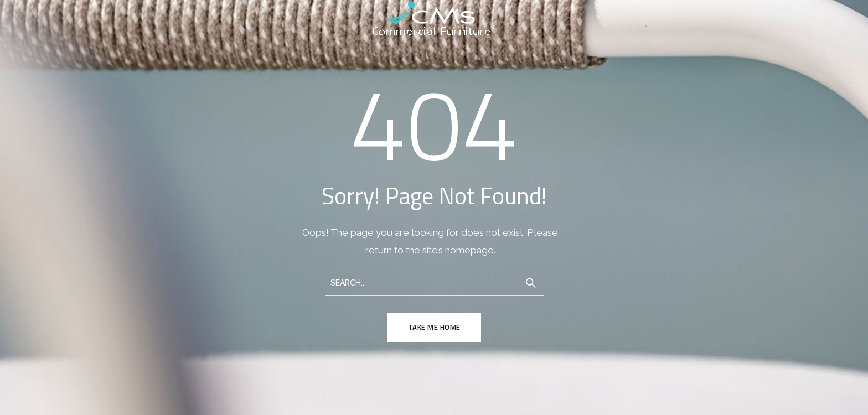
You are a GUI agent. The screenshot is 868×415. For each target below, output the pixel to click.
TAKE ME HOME (434, 328)
